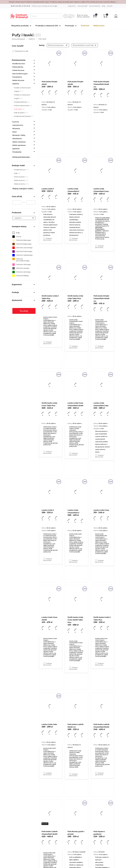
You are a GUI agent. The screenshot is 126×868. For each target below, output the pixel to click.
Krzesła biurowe (19, 64)
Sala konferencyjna (20, 74)
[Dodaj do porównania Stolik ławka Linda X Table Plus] (96, 773)
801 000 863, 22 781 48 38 (20, 6)
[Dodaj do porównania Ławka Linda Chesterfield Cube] (96, 560)
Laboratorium (18, 125)
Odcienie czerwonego (22, 248)
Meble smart (99, 26)
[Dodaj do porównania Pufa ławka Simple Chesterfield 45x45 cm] (96, 246)
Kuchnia (16, 122)
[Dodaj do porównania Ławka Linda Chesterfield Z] (70, 346)
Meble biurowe (18, 80)
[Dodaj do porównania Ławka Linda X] (44, 342)
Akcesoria (16, 129)
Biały (16, 233)
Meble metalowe (19, 142)
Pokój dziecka (18, 67)
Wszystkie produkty (20, 26)
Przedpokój (17, 152)
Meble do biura (20, 180)
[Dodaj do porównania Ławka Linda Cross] (96, 663)
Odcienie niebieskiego (23, 255)
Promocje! (70, 26)
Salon (15, 132)
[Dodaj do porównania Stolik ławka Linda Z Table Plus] (44, 452)
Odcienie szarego (21, 268)
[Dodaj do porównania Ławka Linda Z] (44, 663)
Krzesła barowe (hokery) (22, 116)
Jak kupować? (83, 6)
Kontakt (110, 6)
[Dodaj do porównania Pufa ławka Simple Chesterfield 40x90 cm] (96, 455)
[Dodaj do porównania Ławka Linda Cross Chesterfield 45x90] (70, 560)
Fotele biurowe (18, 70)
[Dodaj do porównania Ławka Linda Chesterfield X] (70, 667)
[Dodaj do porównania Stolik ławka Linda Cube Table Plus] (70, 453)
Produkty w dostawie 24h (47, 26)
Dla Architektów (95, 6)
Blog (104, 6)
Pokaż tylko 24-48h (20, 51)
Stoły (16, 173)
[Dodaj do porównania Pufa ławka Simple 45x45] (44, 238)
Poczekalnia (17, 77)
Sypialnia (16, 149)
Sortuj (42, 45)
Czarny (17, 236)
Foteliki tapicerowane (22, 106)
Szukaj (24, 311)
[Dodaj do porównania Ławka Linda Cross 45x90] (44, 773)
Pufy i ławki (18, 109)
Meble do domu (20, 184)
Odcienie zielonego (21, 272)
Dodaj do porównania (48, 239)
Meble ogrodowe (19, 145)
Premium (85, 26)
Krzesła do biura (20, 170)
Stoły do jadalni (19, 113)
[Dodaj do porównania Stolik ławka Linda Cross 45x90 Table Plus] (70, 774)
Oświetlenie (17, 139)
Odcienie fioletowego (22, 251)
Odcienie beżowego (22, 240)
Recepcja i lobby (19, 135)
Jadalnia (16, 84)
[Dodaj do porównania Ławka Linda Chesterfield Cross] (96, 346)
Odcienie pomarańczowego (21, 260)
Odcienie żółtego (21, 276)
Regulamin (72, 6)
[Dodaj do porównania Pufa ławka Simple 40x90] (70, 238)
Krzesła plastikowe (21, 102)
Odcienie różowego (22, 264)
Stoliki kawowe (20, 177)
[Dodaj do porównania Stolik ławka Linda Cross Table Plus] (44, 559)
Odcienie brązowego (22, 244)
